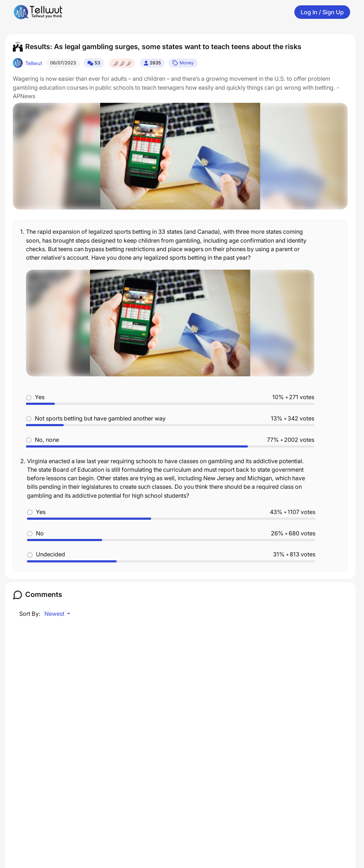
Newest (55, 614)
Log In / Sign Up (322, 12)
